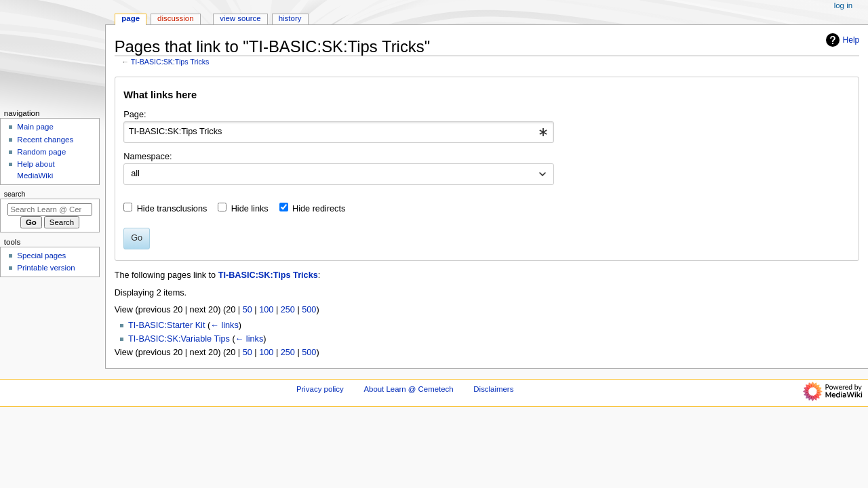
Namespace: (147, 157)
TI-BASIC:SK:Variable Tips (179, 339)
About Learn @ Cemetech (408, 389)
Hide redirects (319, 209)
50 (248, 310)
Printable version (46, 268)
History (290, 18)
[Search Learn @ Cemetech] (50, 209)
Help (841, 40)
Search (15, 194)
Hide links (250, 209)
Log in (843, 5)
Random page (41, 152)
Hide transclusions (172, 209)
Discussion (175, 18)
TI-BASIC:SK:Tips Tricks (170, 62)
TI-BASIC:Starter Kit (167, 325)
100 (266, 310)
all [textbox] (135, 174)
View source (240, 18)
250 (288, 310)
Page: (135, 115)
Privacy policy (320, 389)
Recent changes (45, 140)
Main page (35, 127)
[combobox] (339, 132)
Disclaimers (493, 389)
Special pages (41, 256)
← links (224, 325)
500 (309, 310)
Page (131, 18)
